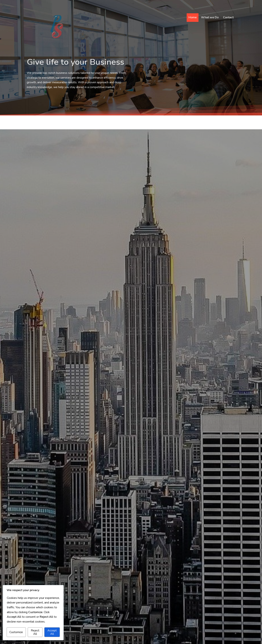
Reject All (35, 632)
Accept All (52, 632)
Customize (16, 632)
